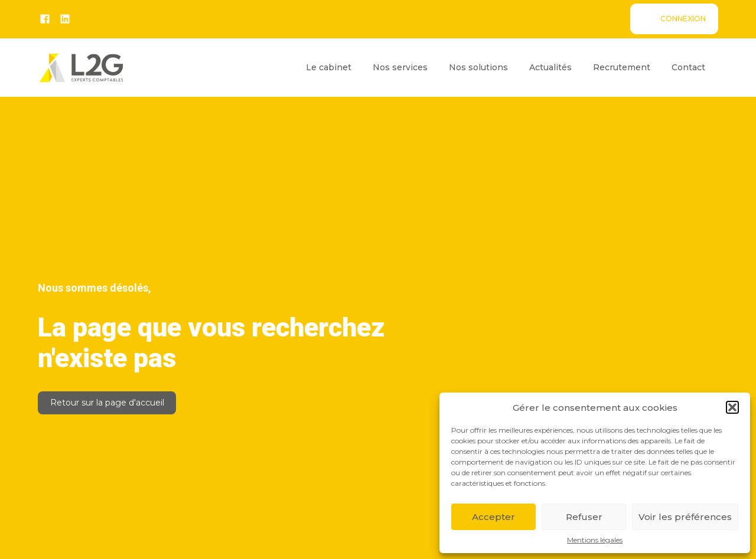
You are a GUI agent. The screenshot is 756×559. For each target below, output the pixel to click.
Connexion (683, 19)
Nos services (400, 67)
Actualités (550, 67)
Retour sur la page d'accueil (107, 403)
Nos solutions (478, 67)
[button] (732, 407)
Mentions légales (595, 540)
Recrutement (622, 67)
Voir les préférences (685, 517)
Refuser (584, 517)
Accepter (493, 517)
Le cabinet (329, 67)
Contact (688, 67)
